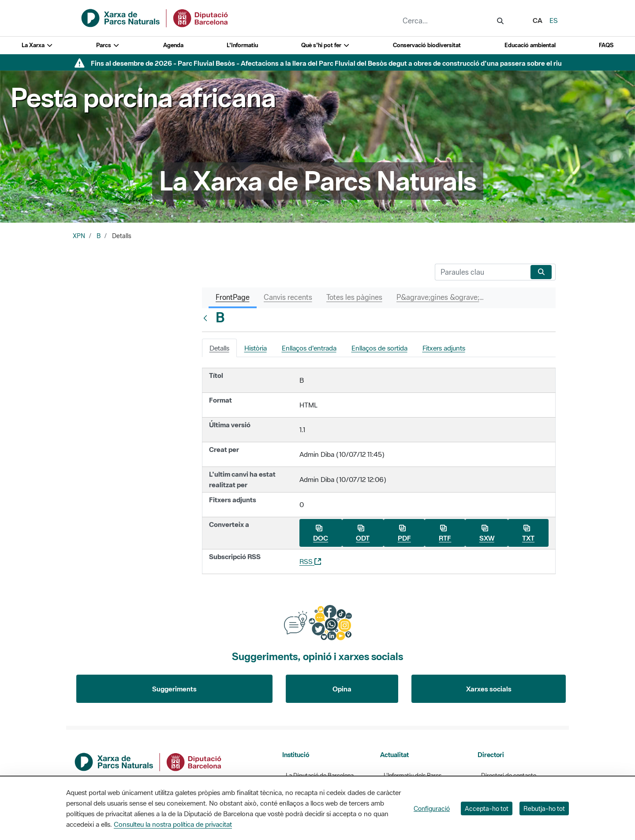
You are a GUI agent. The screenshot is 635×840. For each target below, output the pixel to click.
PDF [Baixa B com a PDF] (404, 533)
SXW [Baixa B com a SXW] (487, 533)
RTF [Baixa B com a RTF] (445, 533)
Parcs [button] (108, 45)
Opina (342, 689)
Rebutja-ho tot (544, 808)
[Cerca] (481, 272)
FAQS (606, 45)
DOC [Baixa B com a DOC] (321, 533)
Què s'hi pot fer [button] (325, 45)
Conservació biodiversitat (427, 45)
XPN (79, 236)
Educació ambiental (530, 45)
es (554, 20)
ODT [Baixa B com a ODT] (363, 533)
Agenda (173, 45)
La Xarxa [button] (37, 45)
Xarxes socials (489, 689)
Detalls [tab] (219, 348)
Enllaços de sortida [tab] (379, 348)
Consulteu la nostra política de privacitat (173, 824)
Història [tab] (256, 348)
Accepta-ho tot (487, 808)
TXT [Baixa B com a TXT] (528, 533)
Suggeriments (174, 689)
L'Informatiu (242, 45)
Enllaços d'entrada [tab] (309, 348)
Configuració (432, 808)
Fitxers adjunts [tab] (444, 348)
